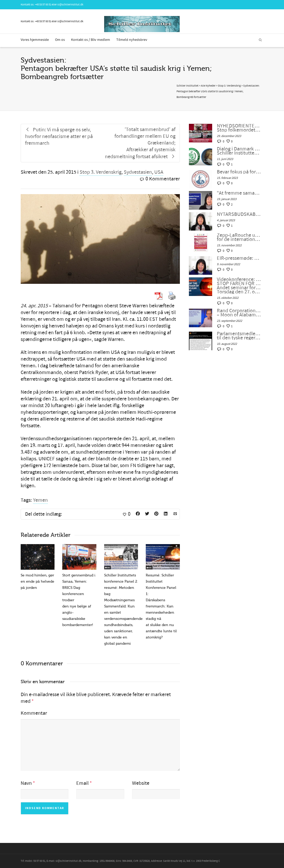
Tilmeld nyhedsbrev (132, 40)
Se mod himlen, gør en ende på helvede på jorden (37, 581)
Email (82, 783)
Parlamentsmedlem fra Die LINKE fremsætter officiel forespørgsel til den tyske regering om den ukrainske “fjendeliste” (239, 336)
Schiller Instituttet (187, 86)
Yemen (40, 500)
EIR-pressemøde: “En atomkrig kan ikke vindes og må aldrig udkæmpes (239, 258)
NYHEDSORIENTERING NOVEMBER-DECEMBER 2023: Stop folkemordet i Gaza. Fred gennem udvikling (239, 128)
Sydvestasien (138, 172)
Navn (26, 783)
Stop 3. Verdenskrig (101, 172)
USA (159, 172)
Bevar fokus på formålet (239, 172)
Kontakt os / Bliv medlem (91, 40)
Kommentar (34, 713)
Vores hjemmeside (35, 40)
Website (141, 783)
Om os (60, 40)
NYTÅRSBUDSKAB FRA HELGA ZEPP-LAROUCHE (239, 214)
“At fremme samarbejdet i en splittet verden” (239, 193)
